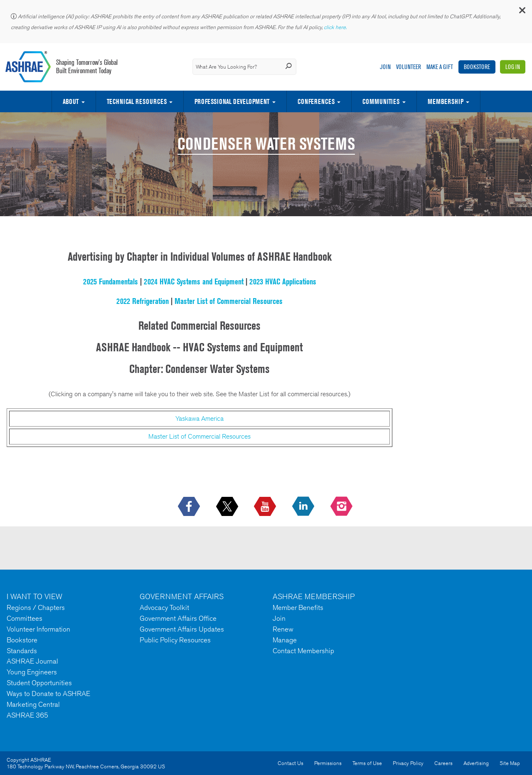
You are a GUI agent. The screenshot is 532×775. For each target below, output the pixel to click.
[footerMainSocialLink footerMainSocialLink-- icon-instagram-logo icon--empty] (342, 507)
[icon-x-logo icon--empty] (228, 507)
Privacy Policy (408, 763)
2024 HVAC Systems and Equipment (194, 281)
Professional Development (232, 101)
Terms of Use (367, 763)
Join (385, 67)
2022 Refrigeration (143, 301)
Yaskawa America (199, 418)
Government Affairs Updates (182, 629)
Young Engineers (32, 672)
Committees (25, 618)
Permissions (328, 763)
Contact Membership (303, 651)
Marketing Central (33, 704)
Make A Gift (440, 67)
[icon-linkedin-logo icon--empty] (304, 507)
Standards (22, 651)
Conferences (316, 101)
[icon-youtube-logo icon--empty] (266, 507)
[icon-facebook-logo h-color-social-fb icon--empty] (190, 507)
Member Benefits (298, 607)
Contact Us (291, 763)
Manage (285, 640)
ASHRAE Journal (32, 661)
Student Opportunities (39, 683)
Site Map (510, 763)
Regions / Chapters (36, 607)
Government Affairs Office (178, 618)
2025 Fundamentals (111, 281)
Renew (283, 629)
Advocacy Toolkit (164, 607)
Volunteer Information (38, 629)
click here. (336, 27)
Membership (446, 101)
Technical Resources (137, 101)
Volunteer (409, 67)
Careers (443, 763)
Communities (381, 101)
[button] (522, 12)
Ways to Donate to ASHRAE (48, 694)
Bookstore (477, 67)
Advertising (476, 763)
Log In (513, 67)
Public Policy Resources (175, 640)
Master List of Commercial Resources (229, 301)
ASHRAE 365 (27, 715)
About (71, 101)
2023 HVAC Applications (283, 281)
